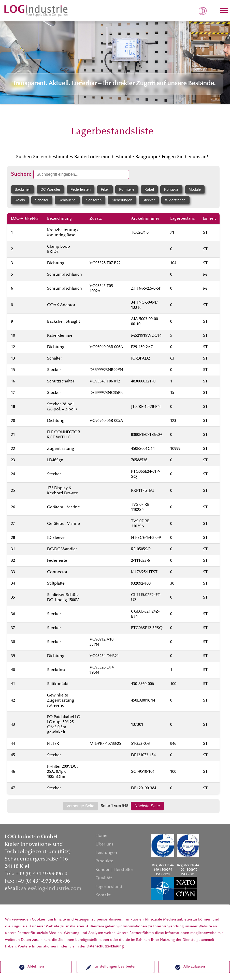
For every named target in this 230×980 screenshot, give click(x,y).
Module (195, 189)
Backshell (23, 189)
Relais (20, 200)
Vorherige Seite (81, 806)
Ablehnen (36, 967)
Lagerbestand (109, 887)
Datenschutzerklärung (105, 947)
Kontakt (103, 895)
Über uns (104, 845)
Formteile (127, 189)
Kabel (149, 189)
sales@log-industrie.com (51, 889)
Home (101, 836)
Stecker (149, 200)
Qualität (104, 878)
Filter (105, 189)
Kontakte (171, 189)
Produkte (104, 861)
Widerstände (175, 200)
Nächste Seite (147, 806)
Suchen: (21, 175)
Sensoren (94, 200)
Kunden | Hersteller (114, 870)
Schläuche (67, 200)
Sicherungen (122, 200)
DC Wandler (50, 189)
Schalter (42, 200)
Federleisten (81, 189)
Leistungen (106, 853)
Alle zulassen (194, 967)
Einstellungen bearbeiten (116, 967)
